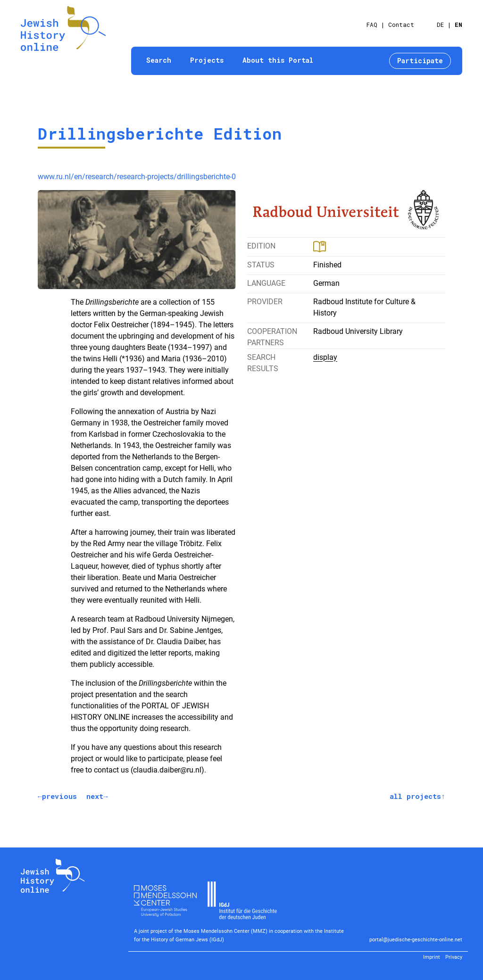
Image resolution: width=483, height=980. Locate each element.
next (95, 796)
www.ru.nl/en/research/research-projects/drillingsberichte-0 (137, 177)
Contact (401, 25)
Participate (420, 61)
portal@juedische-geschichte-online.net (416, 940)
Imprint (432, 957)
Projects (207, 60)
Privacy (454, 957)
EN (458, 25)
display (325, 357)
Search (159, 60)
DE (440, 25)
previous (59, 796)
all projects (415, 796)
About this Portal (278, 60)
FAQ (372, 25)
